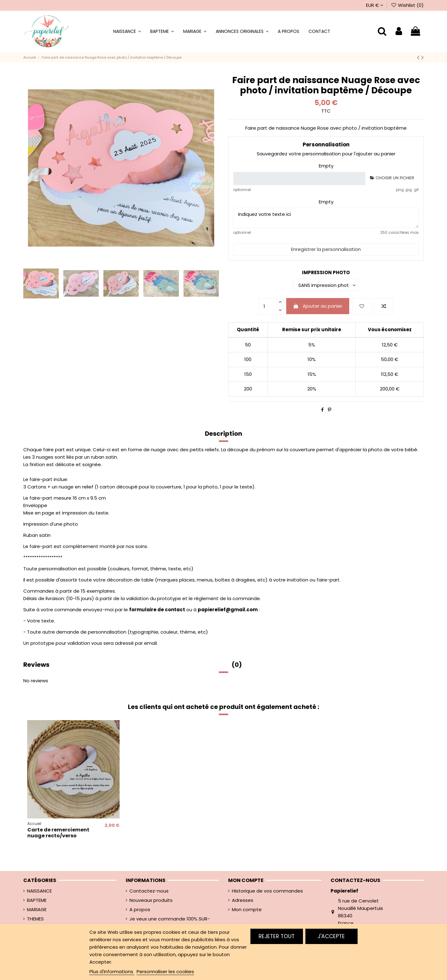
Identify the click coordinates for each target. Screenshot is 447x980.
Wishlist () (407, 5)
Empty (326, 166)
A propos (140, 909)
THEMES (35, 919)
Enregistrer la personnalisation (326, 249)
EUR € (375, 5)
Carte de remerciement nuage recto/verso (58, 833)
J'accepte (331, 936)
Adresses (243, 900)
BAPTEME (37, 900)
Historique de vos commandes (267, 891)
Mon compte (247, 909)
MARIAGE (37, 909)
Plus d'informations (112, 971)
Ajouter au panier (318, 306)
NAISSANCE (39, 891)
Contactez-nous (149, 891)
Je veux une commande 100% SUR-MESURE (170, 922)
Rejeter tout (277, 936)
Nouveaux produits (151, 900)
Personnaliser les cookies (165, 971)
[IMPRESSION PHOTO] (326, 285)
